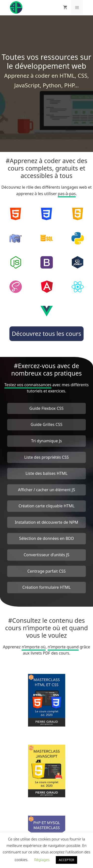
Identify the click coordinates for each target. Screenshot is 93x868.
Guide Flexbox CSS (47, 408)
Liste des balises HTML (46, 473)
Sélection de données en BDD (46, 538)
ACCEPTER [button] (66, 860)
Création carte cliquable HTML (47, 506)
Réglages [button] (42, 860)
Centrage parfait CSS (46, 571)
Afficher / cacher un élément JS (47, 490)
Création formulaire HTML (46, 587)
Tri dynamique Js (47, 441)
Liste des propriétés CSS (47, 457)
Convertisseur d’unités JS (46, 555)
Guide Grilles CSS (47, 424)
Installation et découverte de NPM (47, 522)
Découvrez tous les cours (47, 333)
